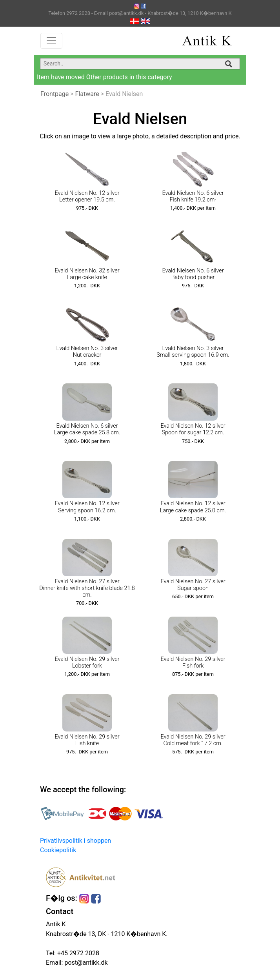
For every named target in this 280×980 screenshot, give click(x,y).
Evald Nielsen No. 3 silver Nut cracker (87, 352)
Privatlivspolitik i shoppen (75, 841)
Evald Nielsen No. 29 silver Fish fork (193, 662)
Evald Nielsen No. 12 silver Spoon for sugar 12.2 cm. (193, 429)
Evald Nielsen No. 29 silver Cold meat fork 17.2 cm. (193, 740)
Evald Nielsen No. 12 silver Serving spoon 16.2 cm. (87, 507)
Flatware (87, 94)
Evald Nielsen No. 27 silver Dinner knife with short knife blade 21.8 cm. (87, 588)
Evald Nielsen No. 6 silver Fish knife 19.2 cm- (193, 196)
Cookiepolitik (58, 850)
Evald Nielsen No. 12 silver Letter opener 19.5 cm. (87, 196)
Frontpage (55, 94)
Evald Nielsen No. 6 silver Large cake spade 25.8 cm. (87, 429)
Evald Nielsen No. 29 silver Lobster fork (87, 662)
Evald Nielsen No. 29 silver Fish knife (87, 740)
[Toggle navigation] (51, 41)
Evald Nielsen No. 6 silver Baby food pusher (193, 274)
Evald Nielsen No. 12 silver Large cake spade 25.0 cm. (193, 507)
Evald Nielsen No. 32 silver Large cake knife (87, 274)
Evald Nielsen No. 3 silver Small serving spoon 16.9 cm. (193, 352)
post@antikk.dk (85, 963)
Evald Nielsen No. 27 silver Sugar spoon (193, 585)
